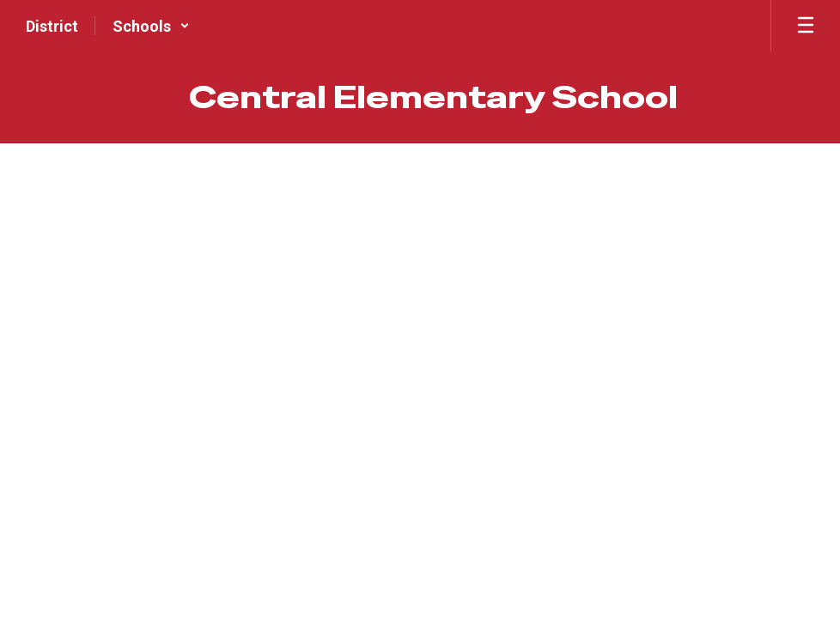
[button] (151, 26)
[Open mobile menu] (806, 26)
